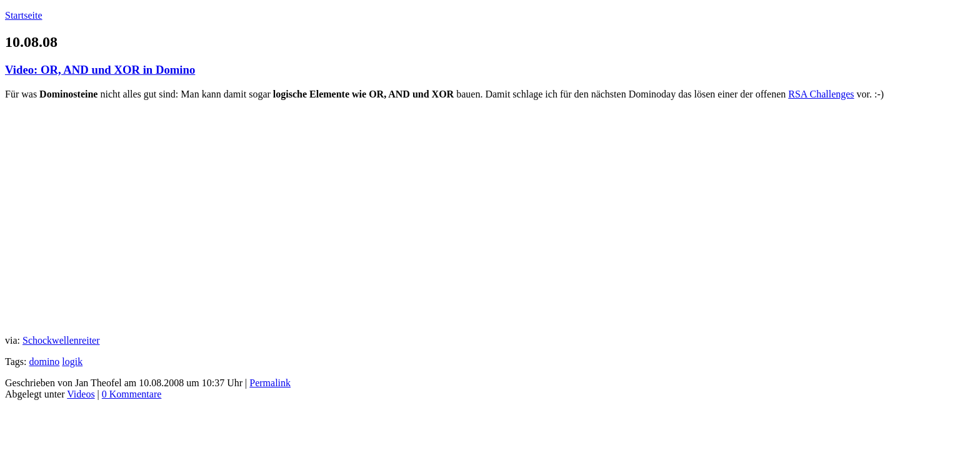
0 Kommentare (132, 394)
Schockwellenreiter (61, 340)
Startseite (24, 15)
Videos (81, 394)
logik (72, 362)
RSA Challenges (821, 94)
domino (44, 362)
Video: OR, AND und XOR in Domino (100, 70)
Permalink (270, 383)
